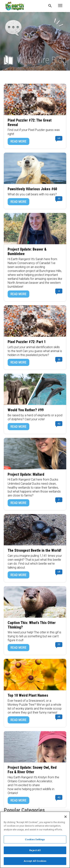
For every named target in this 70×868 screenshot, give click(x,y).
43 (59, 423)
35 (59, 359)
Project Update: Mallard (26, 474)
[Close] (66, 817)
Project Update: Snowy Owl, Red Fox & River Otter (32, 770)
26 (59, 717)
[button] (50, 6)
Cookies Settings (35, 839)
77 (59, 644)
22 (59, 199)
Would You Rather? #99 (26, 410)
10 (59, 138)
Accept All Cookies (35, 861)
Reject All (35, 850)
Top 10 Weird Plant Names (28, 695)
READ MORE (18, 141)
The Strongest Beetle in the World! (34, 550)
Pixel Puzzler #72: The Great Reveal (30, 123)
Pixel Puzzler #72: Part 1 (27, 342)
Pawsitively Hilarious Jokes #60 (32, 189)
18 (59, 572)
